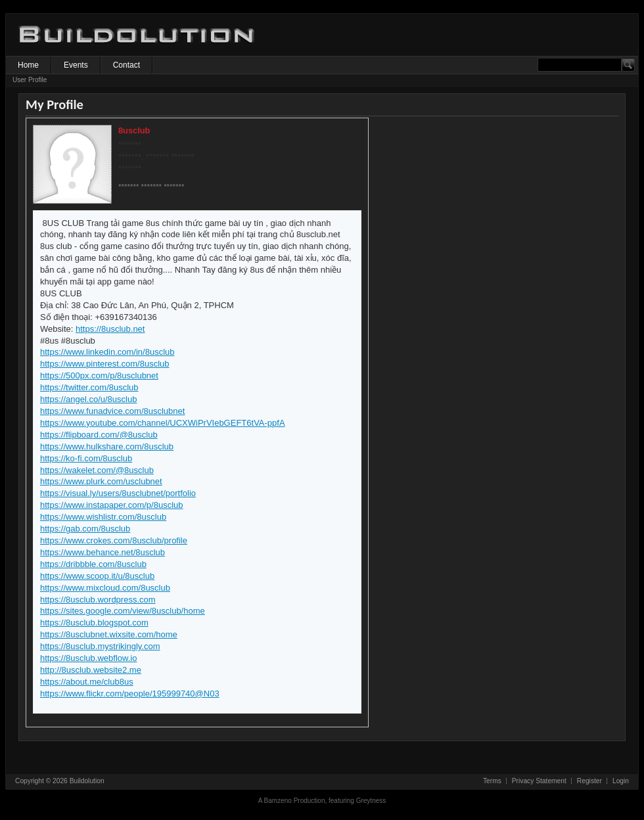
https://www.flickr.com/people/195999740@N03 (130, 694)
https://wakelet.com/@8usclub (97, 470)
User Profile (30, 80)
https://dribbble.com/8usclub (93, 564)
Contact (126, 65)
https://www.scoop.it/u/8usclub (97, 576)
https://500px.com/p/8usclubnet (99, 376)
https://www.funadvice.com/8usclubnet (112, 411)
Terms (492, 781)
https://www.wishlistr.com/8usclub (103, 517)
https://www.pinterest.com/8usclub (105, 364)
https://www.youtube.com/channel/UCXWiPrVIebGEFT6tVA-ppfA (163, 423)
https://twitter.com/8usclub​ (89, 387)
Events (76, 65)
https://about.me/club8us (87, 682)
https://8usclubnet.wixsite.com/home (109, 634)
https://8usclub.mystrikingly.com (100, 646)
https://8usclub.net (110, 329)
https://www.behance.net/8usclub (103, 552)
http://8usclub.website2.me (91, 670)
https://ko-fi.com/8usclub (86, 458)
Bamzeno (278, 801)
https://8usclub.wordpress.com (98, 600)
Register (589, 781)
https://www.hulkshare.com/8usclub (107, 446)
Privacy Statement (539, 781)
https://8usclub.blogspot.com (94, 623)
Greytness (371, 801)
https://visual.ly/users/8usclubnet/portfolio (118, 493)
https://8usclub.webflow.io (88, 658)
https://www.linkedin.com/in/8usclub (107, 352)
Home (28, 65)
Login (621, 781)
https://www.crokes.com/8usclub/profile (114, 540)
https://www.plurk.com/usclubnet (101, 481)
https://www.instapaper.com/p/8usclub (112, 505)
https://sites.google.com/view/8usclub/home (123, 611)
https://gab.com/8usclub (85, 529)
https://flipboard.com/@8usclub (99, 435)
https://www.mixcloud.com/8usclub (105, 588)
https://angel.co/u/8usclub (88, 399)
